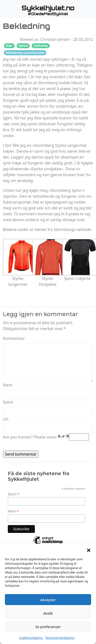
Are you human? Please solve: (46, 437)
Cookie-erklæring (31, 638)
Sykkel (23, 46)
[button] (89, 550)
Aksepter (48, 600)
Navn (8, 385)
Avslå (48, 613)
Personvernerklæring (60, 638)
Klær (9, 46)
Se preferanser (48, 627)
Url (6, 419)
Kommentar (14, 338)
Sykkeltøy (41, 46)
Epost (8, 402)
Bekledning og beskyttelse (25, 53)
